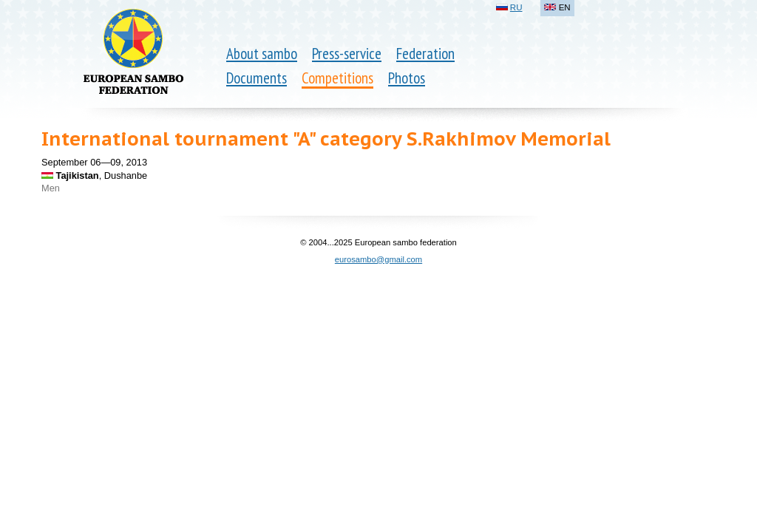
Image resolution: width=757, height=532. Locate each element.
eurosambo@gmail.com (378, 259)
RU (516, 7)
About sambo (262, 54)
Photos (407, 78)
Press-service (347, 54)
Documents (257, 78)
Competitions (337, 78)
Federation (425, 54)
